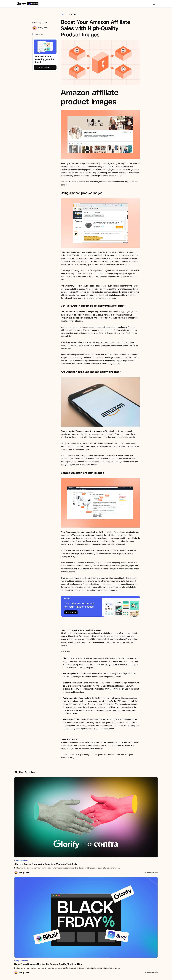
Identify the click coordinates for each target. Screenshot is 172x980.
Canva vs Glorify (103, 906)
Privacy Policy (128, 976)
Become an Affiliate (51, 931)
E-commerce (129, 906)
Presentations (129, 925)
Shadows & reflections (78, 925)
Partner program (50, 926)
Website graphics (130, 921)
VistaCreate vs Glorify (105, 916)
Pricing (46, 901)
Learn (63, 14)
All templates (129, 901)
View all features (76, 901)
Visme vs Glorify (103, 921)
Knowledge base (23, 906)
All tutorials (21, 901)
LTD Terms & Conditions (108, 976)
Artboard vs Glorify (104, 901)
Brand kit (74, 935)
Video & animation (77, 945)
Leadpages (48, 911)
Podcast (20, 916)
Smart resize (75, 940)
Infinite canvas (76, 921)
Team (46, 906)
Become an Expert (50, 940)
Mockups (74, 916)
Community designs (131, 930)
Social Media (129, 911)
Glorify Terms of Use (86, 976)
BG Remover (75, 906)
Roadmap (20, 921)
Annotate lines (76, 911)
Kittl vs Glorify (102, 911)
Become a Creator (50, 936)
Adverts (127, 916)
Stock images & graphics (79, 930)
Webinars (20, 911)
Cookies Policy (145, 976)
